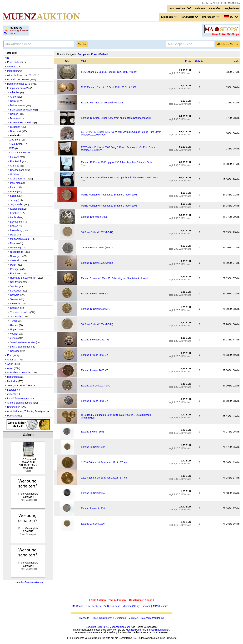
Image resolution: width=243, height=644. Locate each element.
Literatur (12, 390)
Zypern (14, 338)
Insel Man (15, 183)
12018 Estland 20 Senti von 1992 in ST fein (104, 478)
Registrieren (232, 8)
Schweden (16, 291)
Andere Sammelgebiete (20, 403)
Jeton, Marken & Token (20, 385)
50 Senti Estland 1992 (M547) (97, 232)
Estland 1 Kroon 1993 (93, 432)
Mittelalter (13, 71)
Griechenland (17, 170)
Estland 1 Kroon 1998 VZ (95, 294)
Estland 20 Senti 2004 (93, 493)
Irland (13, 187)
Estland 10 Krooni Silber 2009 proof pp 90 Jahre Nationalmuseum (116, 118)
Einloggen (169, 17)
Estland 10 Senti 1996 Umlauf (97, 263)
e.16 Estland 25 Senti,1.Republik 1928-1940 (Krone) (109, 72)
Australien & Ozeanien (19, 373)
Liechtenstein (17, 222)
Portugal (15, 269)
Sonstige (15, 351)
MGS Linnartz (161, 606)
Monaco (14, 243)
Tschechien (16, 316)
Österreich (16, 260)
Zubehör (12, 394)
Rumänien (16, 273)
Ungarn (14, 329)
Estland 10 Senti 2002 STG (96, 309)
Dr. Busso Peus (112, 606)
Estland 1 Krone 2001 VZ (95, 401)
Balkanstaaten (18, 105)
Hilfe (94, 618)
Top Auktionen (180, 8)
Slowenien (16, 304)
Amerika (12, 360)
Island (13, 192)
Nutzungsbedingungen (153, 630)
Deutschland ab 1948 (19, 84)
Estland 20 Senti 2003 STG (96, 386)
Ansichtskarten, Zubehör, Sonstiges (26, 411)
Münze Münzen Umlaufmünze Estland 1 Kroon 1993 (109, 195)
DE (231, 17)
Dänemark (16, 131)
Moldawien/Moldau (20, 239)
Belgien (14, 114)
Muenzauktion (133, 630)
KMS (12, 148)
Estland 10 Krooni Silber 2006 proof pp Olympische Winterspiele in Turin (120, 178)
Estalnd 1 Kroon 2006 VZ (95, 355)
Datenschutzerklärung (152, 618)
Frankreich (16, 161)
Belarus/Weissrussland (22, 110)
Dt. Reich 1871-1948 (18, 79)
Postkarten (13, 416)
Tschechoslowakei (20, 312)
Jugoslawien (17, 204)
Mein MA (200, 8)
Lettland (14, 217)
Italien (13, 196)
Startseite (84, 618)
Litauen (14, 226)
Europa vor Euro (16, 88)
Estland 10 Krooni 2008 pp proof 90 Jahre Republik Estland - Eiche (117, 162)
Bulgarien (15, 127)
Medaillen (12, 381)
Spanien (15, 308)
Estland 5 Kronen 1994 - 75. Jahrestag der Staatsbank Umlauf (114, 278)
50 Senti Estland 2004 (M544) (97, 324)
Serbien (14, 286)
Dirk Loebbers (93, 606)
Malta (13, 235)
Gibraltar (15, 166)
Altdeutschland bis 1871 (20, 75)
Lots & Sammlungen (20, 153)
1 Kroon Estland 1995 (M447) (97, 248)
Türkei (14, 321)
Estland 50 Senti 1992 (93, 447)
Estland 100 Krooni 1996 (94, 217)
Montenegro (17, 248)
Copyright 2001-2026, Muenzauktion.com (108, 627)
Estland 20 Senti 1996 (93, 524)
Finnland (15, 157)
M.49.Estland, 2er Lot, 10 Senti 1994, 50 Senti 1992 (109, 87)
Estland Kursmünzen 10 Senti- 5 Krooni (102, 103)
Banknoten (13, 377)
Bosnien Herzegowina (22, 123)
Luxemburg (16, 230)
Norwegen (16, 256)
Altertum (12, 67)
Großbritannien (18, 179)
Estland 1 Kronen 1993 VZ (95, 340)
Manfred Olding (131, 606)
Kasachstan (16, 209)
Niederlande (17, 252)
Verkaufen (215, 8)
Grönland (15, 174)
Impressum (211, 17)
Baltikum (15, 101)
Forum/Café (190, 17)
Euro (10, 355)
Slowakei (15, 299)
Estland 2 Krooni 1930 (93, 508)
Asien (10, 364)
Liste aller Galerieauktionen (28, 582)
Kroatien (15, 213)
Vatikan (14, 334)
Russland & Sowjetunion (23, 278)
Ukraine (14, 325)
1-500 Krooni (16, 144)
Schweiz (15, 295)
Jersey (14, 200)
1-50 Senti (15, 140)
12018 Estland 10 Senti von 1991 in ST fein (104, 462)
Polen (13, 265)
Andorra (14, 97)
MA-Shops (78, 606)
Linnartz (146, 606)
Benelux (15, 118)
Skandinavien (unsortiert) (24, 342)
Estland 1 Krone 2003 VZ (95, 370)
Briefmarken (14, 407)
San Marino (16, 282)
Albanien (15, 92)
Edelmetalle (14, 62)
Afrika (10, 368)
